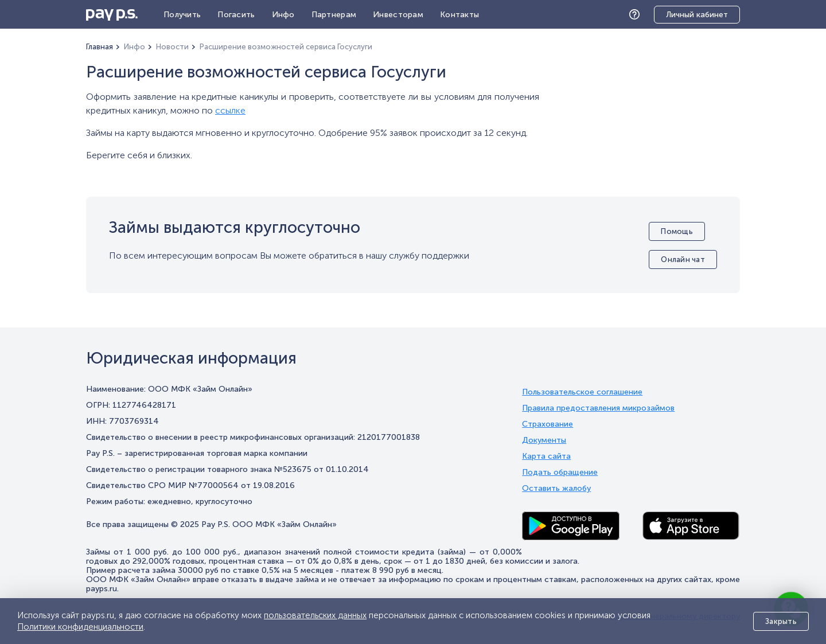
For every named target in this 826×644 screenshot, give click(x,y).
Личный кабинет (697, 15)
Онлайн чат (683, 259)
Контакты (459, 15)
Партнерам (334, 15)
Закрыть (781, 621)
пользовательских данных (315, 615)
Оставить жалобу (556, 489)
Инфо (283, 15)
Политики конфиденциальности (80, 627)
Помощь (637, 15)
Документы (544, 440)
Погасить (236, 15)
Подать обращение (560, 473)
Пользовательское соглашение (582, 392)
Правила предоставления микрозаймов (598, 408)
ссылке (230, 110)
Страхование (548, 424)
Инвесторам (398, 15)
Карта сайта (546, 456)
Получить (182, 15)
